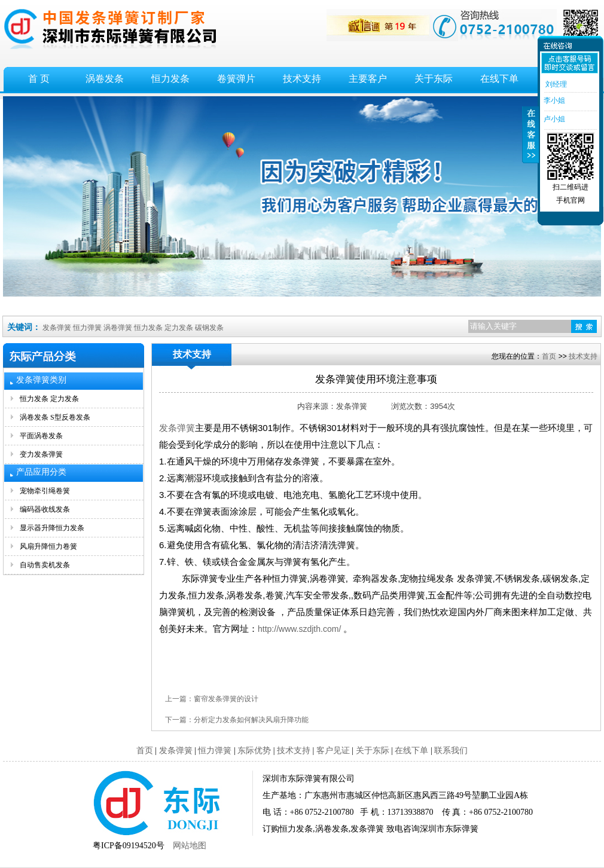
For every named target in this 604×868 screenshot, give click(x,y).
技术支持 (302, 79)
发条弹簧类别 (41, 380)
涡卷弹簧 (118, 328)
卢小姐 (553, 119)
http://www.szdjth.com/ (299, 629)
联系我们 (451, 751)
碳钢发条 (209, 328)
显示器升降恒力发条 (52, 528)
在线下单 (499, 79)
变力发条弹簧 (41, 454)
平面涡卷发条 (41, 436)
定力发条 (179, 328)
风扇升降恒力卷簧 (48, 546)
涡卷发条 (105, 79)
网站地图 (190, 846)
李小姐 (553, 100)
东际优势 (254, 751)
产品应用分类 (41, 472)
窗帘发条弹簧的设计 (226, 699)
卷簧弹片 (236, 79)
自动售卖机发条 (45, 565)
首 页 (39, 79)
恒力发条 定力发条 (49, 399)
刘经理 (555, 84)
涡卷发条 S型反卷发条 (55, 417)
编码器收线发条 (45, 509)
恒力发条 (170, 79)
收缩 (530, 142)
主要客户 (368, 79)
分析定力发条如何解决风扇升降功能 (251, 720)
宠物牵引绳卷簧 (45, 491)
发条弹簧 (57, 328)
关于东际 (434, 79)
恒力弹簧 (87, 328)
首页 (549, 356)
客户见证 (333, 751)
